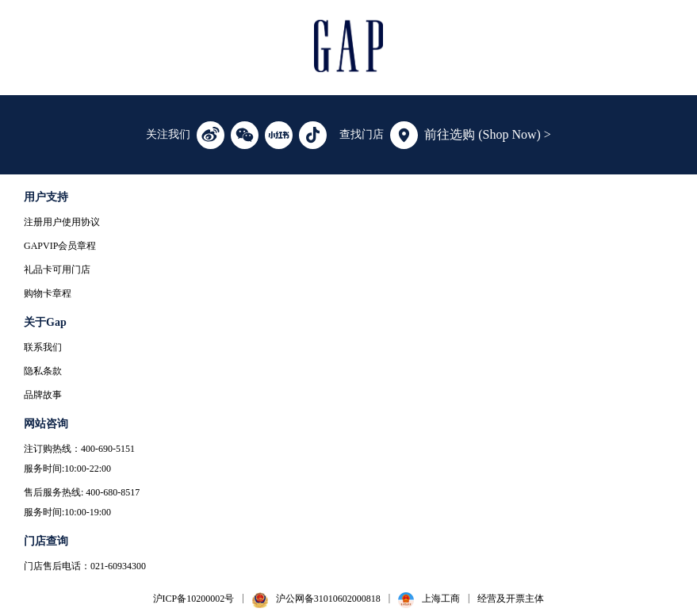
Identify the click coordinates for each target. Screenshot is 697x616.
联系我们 (43, 347)
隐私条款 (43, 371)
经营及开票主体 (511, 599)
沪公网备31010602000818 (328, 599)
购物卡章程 (48, 293)
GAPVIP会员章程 (60, 246)
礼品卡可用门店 (57, 270)
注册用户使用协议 (62, 222)
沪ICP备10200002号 (194, 599)
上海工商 (441, 599)
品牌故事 (43, 395)
